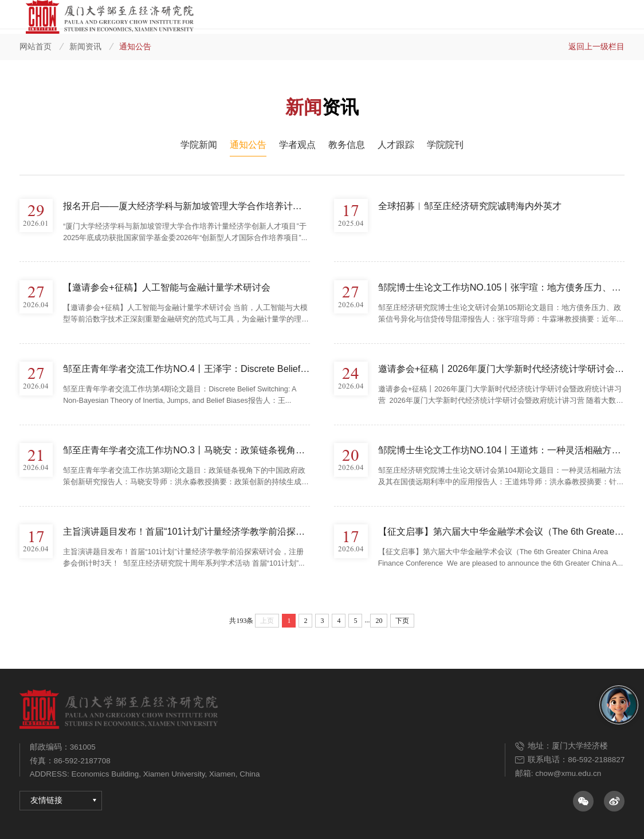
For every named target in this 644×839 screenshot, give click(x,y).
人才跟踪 (396, 144)
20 (379, 621)
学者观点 (297, 144)
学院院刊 (445, 144)
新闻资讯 (85, 46)
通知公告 (135, 46)
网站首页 (36, 46)
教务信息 (347, 144)
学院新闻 (199, 144)
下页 (402, 621)
